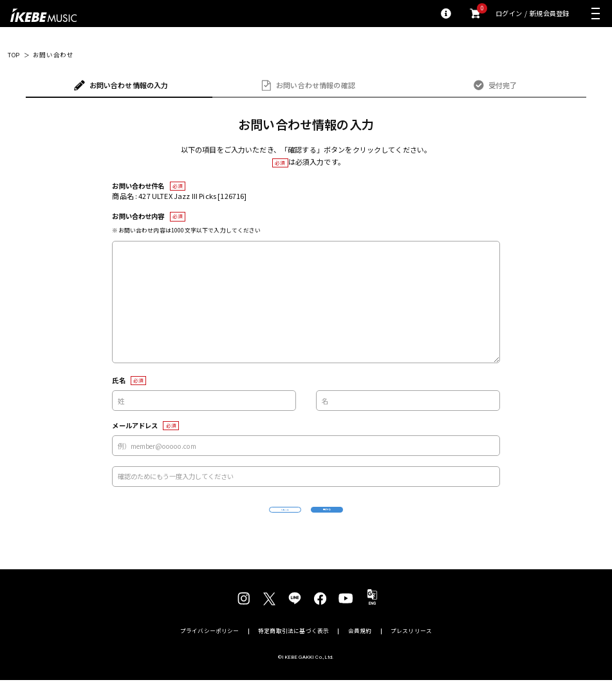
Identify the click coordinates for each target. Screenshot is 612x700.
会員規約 (360, 651)
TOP (14, 55)
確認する (380, 519)
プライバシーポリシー (210, 651)
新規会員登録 (549, 14)
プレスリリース (411, 651)
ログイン (509, 14)
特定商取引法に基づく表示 (293, 651)
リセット (232, 520)
